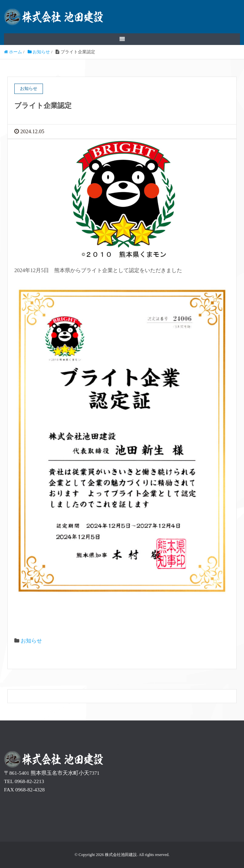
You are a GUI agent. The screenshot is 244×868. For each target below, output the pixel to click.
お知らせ (31, 641)
